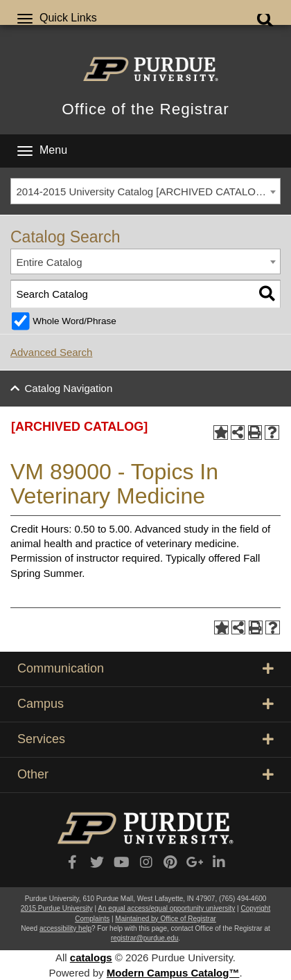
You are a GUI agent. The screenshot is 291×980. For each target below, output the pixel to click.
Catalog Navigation (69, 388)
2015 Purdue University (57, 908)
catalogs (91, 957)
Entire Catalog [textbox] (50, 262)
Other (145, 774)
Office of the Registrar (145, 109)
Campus (145, 704)
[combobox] (145, 191)
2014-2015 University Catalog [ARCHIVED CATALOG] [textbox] (142, 191)
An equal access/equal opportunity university (166, 908)
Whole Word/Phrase (74, 321)
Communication (145, 668)
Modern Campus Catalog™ (173, 973)
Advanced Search (51, 352)
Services (145, 739)
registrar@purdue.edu (144, 938)
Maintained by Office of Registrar (165, 919)
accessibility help (65, 928)
